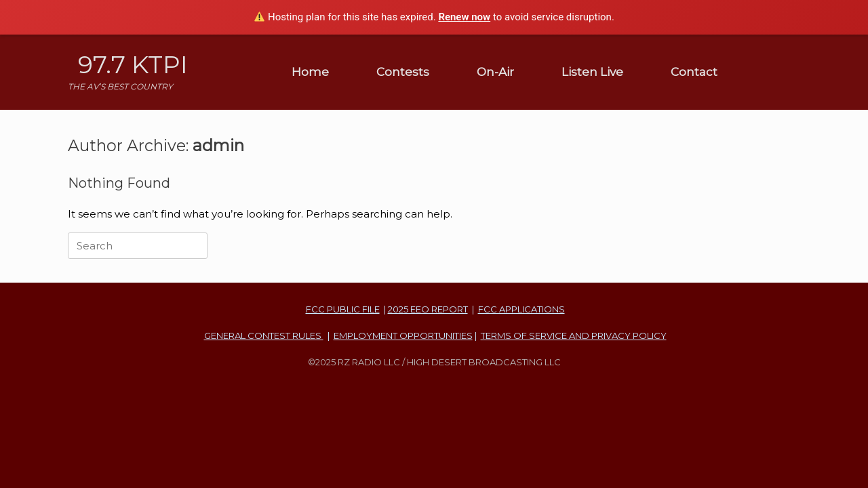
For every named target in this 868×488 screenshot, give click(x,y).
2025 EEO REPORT (428, 309)
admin (218, 145)
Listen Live (592, 72)
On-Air (495, 72)
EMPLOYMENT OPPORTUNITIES (403, 335)
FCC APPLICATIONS (521, 309)
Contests (403, 72)
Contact (694, 72)
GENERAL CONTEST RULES (264, 335)
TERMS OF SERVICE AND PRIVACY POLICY (574, 335)
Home (310, 72)
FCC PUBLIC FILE (343, 309)
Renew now (464, 17)
